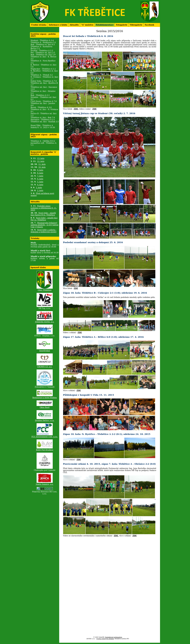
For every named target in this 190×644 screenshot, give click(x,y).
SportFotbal (45, 351)
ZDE (76, 109)
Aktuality (74, 25)
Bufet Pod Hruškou (45, 450)
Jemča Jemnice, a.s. (45, 484)
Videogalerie (136, 25)
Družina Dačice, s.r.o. (45, 420)
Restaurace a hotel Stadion (45, 398)
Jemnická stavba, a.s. (45, 322)
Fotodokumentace (105, 25)
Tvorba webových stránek (105, 639)
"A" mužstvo (87, 25)
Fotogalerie (122, 25)
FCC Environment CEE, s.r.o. (45, 437)
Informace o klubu (58, 25)
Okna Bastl (45, 407)
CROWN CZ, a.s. (45, 367)
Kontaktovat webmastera (114, 637)
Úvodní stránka (39, 25)
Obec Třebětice (45, 290)
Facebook (149, 25)
